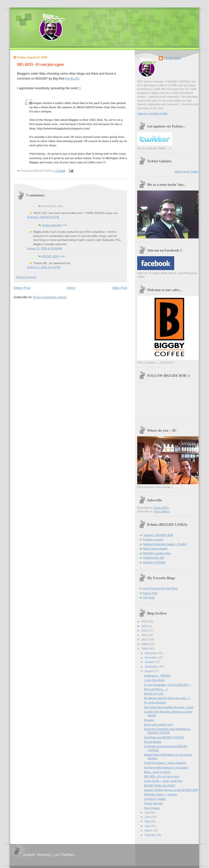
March (149, 830)
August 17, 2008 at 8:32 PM (44, 267)
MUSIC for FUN (154, 694)
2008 (145, 649)
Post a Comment (26, 277)
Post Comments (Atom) (50, 297)
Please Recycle (153, 803)
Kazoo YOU (150, 593)
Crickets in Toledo (155, 799)
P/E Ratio (149, 597)
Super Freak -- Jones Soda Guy (163, 781)
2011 (145, 635)
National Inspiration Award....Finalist (165, 544)
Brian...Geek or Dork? (157, 772)
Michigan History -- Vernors (161, 794)
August (149, 671)
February (150, 835)
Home (71, 288)
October (150, 662)
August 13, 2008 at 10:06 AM (45, 248)
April (148, 826)
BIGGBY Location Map (157, 553)
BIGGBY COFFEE (154, 562)
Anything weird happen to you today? (167, 767)
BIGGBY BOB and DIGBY (160, 785)
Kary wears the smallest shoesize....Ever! (169, 707)
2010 (145, 639)
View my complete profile (152, 113)
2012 (145, 631)
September (152, 667)
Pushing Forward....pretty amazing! (165, 763)
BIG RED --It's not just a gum (40, 64)
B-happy (149, 720)
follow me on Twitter (187, 171)
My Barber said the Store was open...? (167, 698)
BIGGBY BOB (50, 256)
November (151, 657)
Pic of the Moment (155, 702)
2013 (145, 626)
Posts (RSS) (161, 508)
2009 (145, 644)
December (151, 653)
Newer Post (22, 288)
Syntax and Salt (51, 225)
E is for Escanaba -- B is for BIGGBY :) (168, 685)
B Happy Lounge (153, 539)
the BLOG (73, 78)
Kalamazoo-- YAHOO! (157, 676)
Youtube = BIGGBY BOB (158, 535)
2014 (145, 621)
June (148, 817)
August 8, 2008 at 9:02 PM (43, 217)
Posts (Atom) (162, 511)
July (147, 812)
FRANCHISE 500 (154, 558)
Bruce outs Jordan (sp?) (159, 724)
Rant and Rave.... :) (156, 689)
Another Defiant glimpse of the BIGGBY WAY (171, 790)
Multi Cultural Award (155, 549)
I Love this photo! (154, 680)
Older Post (120, 288)
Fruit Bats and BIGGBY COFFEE (164, 737)
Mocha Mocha (153, 742)
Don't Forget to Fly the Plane (160, 588)
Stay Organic (152, 808)
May (148, 821)
